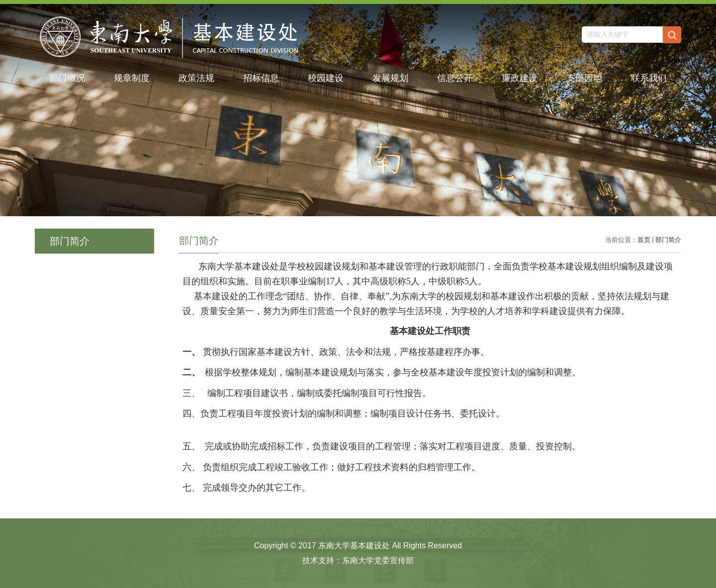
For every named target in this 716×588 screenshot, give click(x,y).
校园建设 (326, 78)
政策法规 (196, 78)
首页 (644, 240)
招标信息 (261, 78)
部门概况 (67, 78)
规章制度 (132, 78)
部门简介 (668, 240)
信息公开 (455, 78)
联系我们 (649, 78)
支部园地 (584, 78)
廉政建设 (520, 78)
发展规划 (390, 78)
